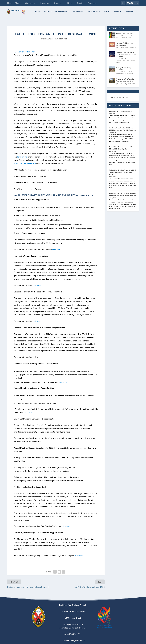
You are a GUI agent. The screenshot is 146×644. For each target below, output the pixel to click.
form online (22, 155)
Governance (30, 3)
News (70, 3)
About (18, 3)
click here (56, 247)
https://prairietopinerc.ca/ (25, 161)
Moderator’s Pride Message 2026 (120, 109)
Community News (129, 70)
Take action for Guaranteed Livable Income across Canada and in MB (126, 53)
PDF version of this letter (24, 50)
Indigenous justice (121, 72)
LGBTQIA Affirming (121, 36)
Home (10, 3)
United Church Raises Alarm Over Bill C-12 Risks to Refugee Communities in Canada (123, 170)
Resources (58, 3)
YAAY (132, 72)
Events (80, 3)
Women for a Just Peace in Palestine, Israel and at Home (125, 78)
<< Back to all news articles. (119, 95)
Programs (44, 3)
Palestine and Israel (121, 83)
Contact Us (93, 3)
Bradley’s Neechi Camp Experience (124, 67)
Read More (127, 120)
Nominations (65, 37)
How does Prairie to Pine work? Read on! (124, 42)
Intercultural (128, 34)
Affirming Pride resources (125, 32)
